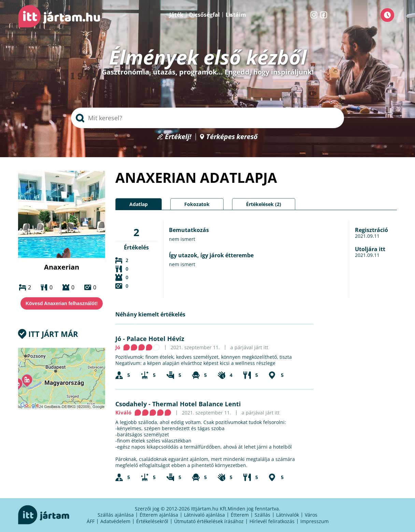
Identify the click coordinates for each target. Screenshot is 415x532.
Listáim (236, 15)
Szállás (262, 515)
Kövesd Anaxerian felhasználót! (62, 303)
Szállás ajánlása (116, 515)
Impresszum (314, 521)
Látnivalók (288, 515)
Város (311, 515)
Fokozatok (197, 204)
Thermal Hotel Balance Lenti (197, 404)
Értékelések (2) (264, 204)
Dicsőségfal (204, 15)
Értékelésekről (152, 521)
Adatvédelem (115, 521)
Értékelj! (178, 137)
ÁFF (91, 521)
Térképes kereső (232, 137)
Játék (176, 15)
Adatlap (139, 204)
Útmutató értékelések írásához (209, 521)
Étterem (240, 515)
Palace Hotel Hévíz (155, 339)
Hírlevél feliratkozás (272, 521)
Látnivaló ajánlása (204, 515)
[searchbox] (207, 118)
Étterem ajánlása (159, 515)
